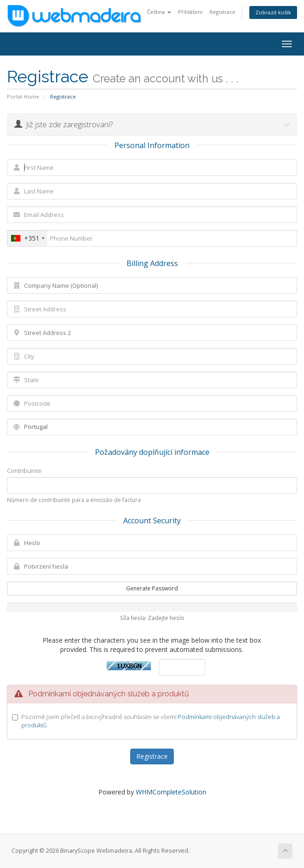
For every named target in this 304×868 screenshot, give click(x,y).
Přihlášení (190, 12)
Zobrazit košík (273, 12)
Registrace (222, 12)
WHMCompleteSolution (171, 792)
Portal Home (23, 96)
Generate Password (152, 588)
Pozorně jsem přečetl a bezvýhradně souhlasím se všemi (151, 721)
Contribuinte (24, 471)
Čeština (159, 12)
